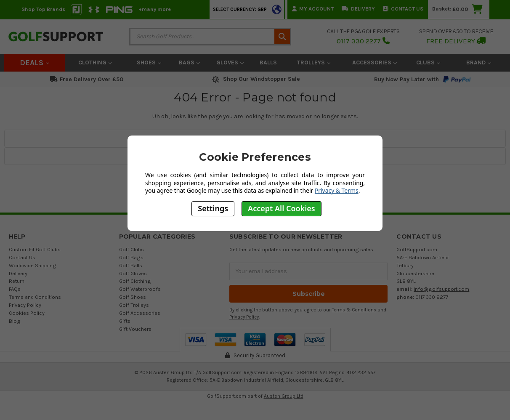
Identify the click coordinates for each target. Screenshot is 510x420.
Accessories (375, 62)
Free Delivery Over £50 (87, 79)
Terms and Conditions (35, 297)
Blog (15, 321)
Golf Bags (131, 257)
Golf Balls (131, 265)
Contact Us (403, 9)
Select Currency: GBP (240, 9)
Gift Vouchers (135, 329)
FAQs (15, 289)
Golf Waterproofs (140, 289)
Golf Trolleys (134, 305)
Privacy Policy (25, 305)
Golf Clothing (135, 281)
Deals (35, 63)
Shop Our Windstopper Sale (255, 79)
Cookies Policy (27, 313)
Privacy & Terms (337, 190)
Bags (189, 62)
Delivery (358, 9)
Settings (213, 208)
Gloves (230, 62)
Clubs (428, 62)
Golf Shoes (133, 297)
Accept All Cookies (282, 208)
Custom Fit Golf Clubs (35, 249)
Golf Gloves (133, 273)
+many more (155, 9)
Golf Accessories (140, 313)
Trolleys (314, 62)
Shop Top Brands (43, 9)
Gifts (125, 321)
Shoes (149, 62)
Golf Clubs (131, 249)
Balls (268, 62)
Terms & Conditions (354, 310)
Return (17, 281)
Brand (479, 62)
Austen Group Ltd (284, 396)
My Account (313, 9)
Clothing (95, 62)
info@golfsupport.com (441, 289)
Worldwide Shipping (33, 265)
